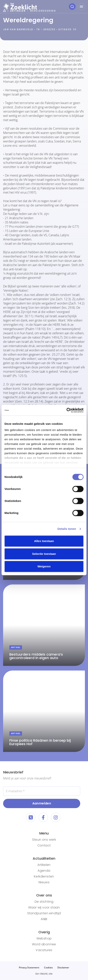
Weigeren (44, 566)
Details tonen (67, 529)
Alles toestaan (44, 541)
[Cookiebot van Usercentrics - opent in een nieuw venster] (66, 410)
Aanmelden (42, 803)
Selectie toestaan (44, 554)
